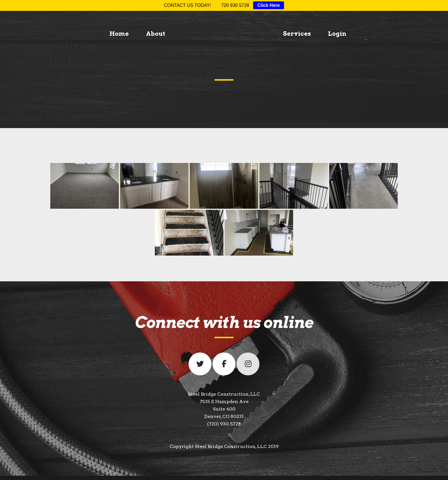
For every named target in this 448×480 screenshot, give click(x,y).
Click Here (269, 5)
